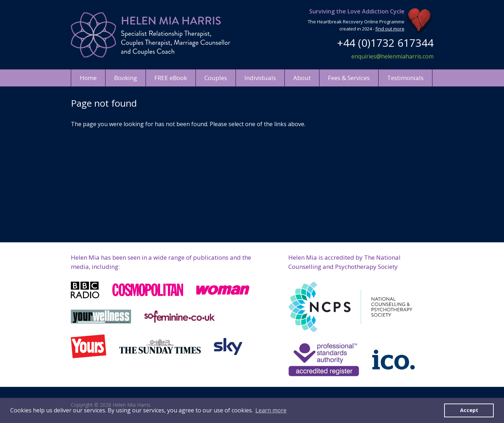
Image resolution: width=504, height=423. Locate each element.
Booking (126, 78)
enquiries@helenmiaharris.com (392, 56)
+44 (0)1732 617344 (385, 43)
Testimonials (405, 78)
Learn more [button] (271, 410)
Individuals (260, 78)
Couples (216, 78)
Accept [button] (469, 410)
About (302, 78)
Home (88, 78)
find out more (390, 29)
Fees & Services (349, 78)
